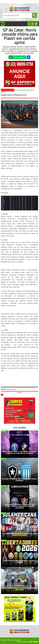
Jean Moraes (34, 642)
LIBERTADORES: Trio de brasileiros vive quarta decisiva (19, 561)
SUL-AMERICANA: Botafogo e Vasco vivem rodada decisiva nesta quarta (20, 534)
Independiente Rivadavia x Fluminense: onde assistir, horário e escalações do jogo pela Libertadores (19, 506)
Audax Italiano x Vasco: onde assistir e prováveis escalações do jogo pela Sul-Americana (19, 452)
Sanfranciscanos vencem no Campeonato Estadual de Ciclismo (20, 589)
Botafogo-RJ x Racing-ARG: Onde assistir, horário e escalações (19, 480)
